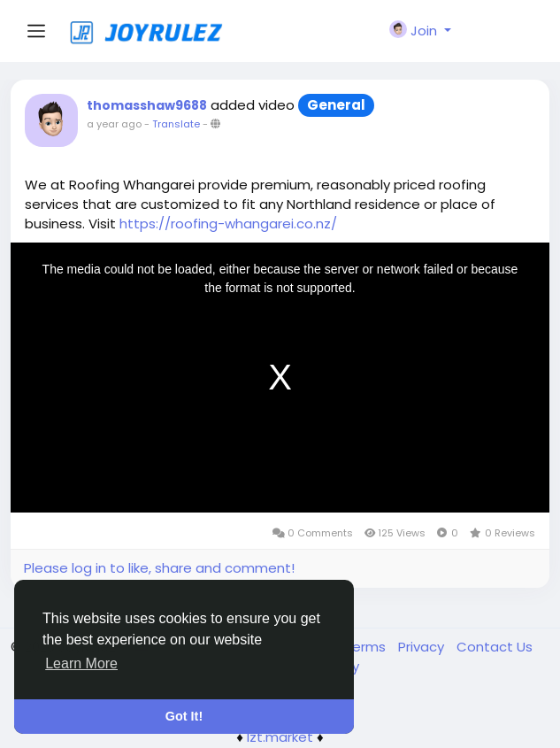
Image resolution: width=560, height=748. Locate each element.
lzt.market (280, 737)
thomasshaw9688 (147, 105)
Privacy (423, 647)
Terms (367, 647)
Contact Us (495, 647)
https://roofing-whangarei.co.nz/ (228, 224)
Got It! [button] (184, 716)
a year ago (114, 124)
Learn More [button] (81, 663)
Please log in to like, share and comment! (159, 568)
